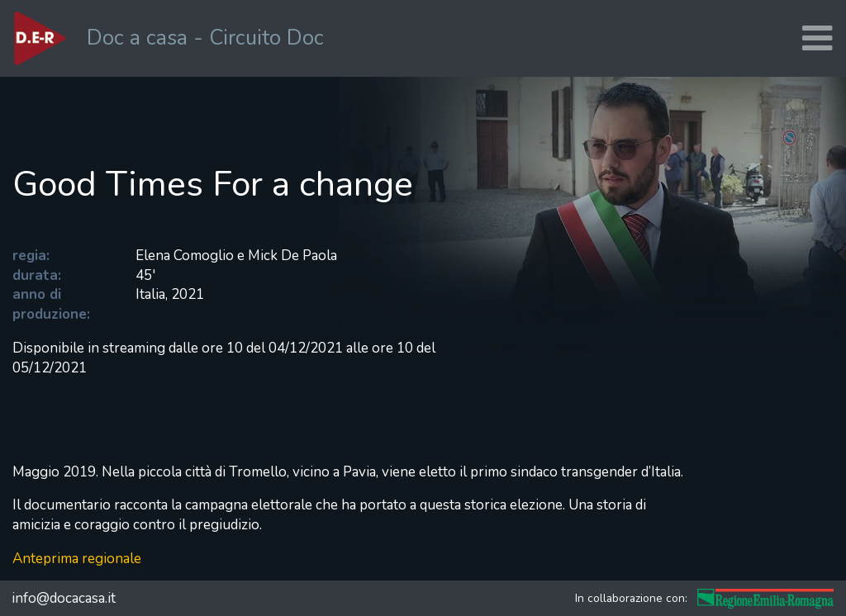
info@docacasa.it (64, 598)
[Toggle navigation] (817, 38)
